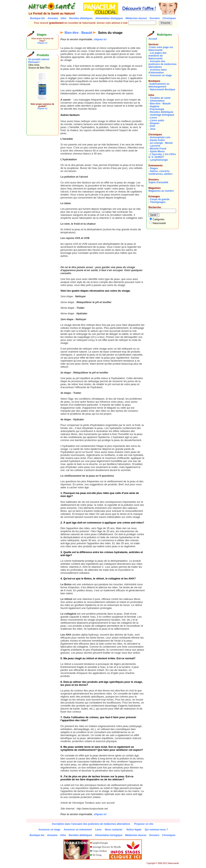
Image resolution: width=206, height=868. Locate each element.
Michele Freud (158, 149)
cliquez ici (100, 39)
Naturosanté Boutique (162, 89)
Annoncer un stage (161, 75)
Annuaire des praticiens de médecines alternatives (162, 64)
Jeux (153, 129)
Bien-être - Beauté (78, 33)
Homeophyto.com (160, 137)
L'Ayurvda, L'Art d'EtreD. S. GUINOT (162, 156)
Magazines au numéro (161, 191)
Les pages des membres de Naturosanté (158, 56)
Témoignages (158, 202)
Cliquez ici (42, 43)
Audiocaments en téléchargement (159, 85)
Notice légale (134, 830)
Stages (154, 168)
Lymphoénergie (159, 160)
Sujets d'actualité (158, 182)
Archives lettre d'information (158, 71)
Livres (153, 118)
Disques (155, 123)
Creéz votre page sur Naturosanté (161, 49)
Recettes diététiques (162, 112)
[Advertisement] (40, 124)
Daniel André (157, 140)
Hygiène (155, 106)
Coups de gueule (160, 199)
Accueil (153, 39)
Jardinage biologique (162, 115)
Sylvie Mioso (157, 151)
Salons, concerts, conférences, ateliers (160, 173)
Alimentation (157, 101)
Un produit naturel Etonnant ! (39, 61)
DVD (152, 126)
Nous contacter (114, 830)
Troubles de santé (160, 98)
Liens (98, 830)
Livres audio (157, 120)
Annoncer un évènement (78, 830)
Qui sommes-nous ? (156, 830)
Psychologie (157, 109)
